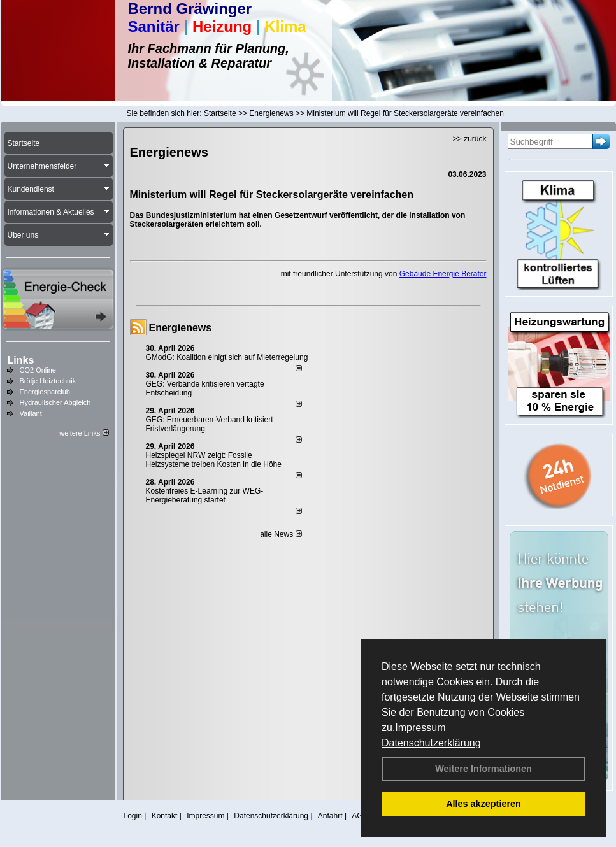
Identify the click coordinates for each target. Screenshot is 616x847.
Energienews (181, 328)
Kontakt (165, 816)
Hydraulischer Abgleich (55, 402)
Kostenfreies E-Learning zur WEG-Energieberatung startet (205, 495)
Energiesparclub (45, 392)
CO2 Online (38, 370)
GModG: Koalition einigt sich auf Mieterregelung (227, 357)
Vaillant (31, 413)
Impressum (420, 728)
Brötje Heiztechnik (48, 381)
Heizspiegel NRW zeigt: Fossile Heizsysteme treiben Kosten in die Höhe (214, 460)
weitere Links (84, 433)
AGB (360, 816)
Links (21, 360)
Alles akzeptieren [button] (483, 804)
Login (133, 816)
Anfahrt (330, 816)
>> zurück (470, 139)
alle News (281, 534)
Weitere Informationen (483, 769)
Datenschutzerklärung (431, 743)
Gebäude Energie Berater (443, 274)
